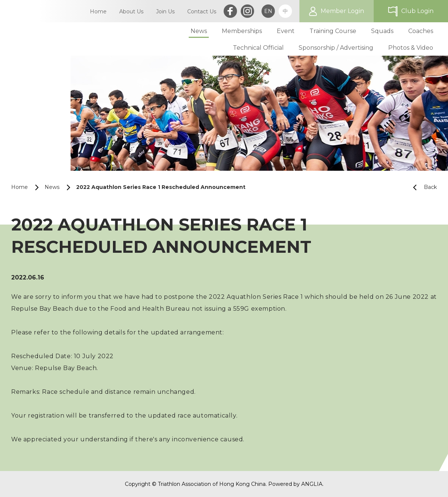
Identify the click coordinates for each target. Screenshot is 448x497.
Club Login (417, 11)
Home (20, 187)
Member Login (342, 11)
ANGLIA (312, 484)
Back (422, 187)
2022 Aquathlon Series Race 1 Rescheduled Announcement (161, 187)
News (52, 187)
